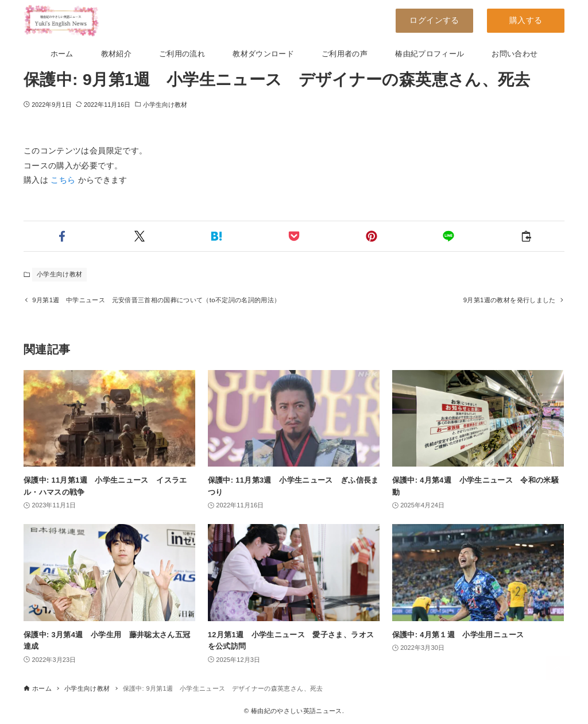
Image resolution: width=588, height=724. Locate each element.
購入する (526, 20)
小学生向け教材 (165, 105)
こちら (63, 180)
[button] (62, 236)
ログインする (434, 20)
